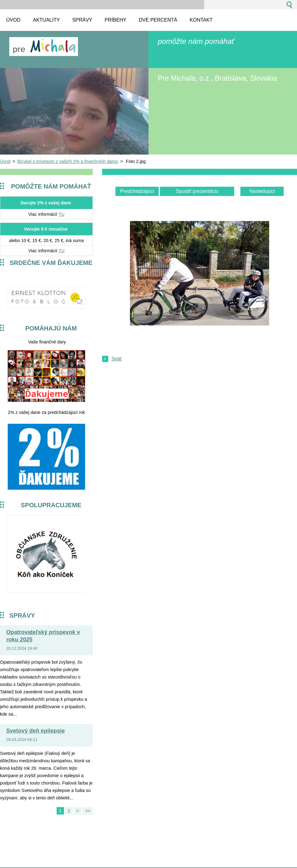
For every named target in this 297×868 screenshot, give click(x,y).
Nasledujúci (262, 191)
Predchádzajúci (137, 191)
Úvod (5, 161)
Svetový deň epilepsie (35, 731)
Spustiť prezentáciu (197, 191)
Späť (117, 359)
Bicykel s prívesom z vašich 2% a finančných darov (68, 161)
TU (61, 214)
